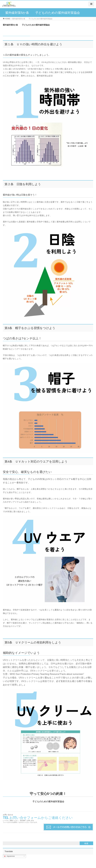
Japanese (9, 856)
